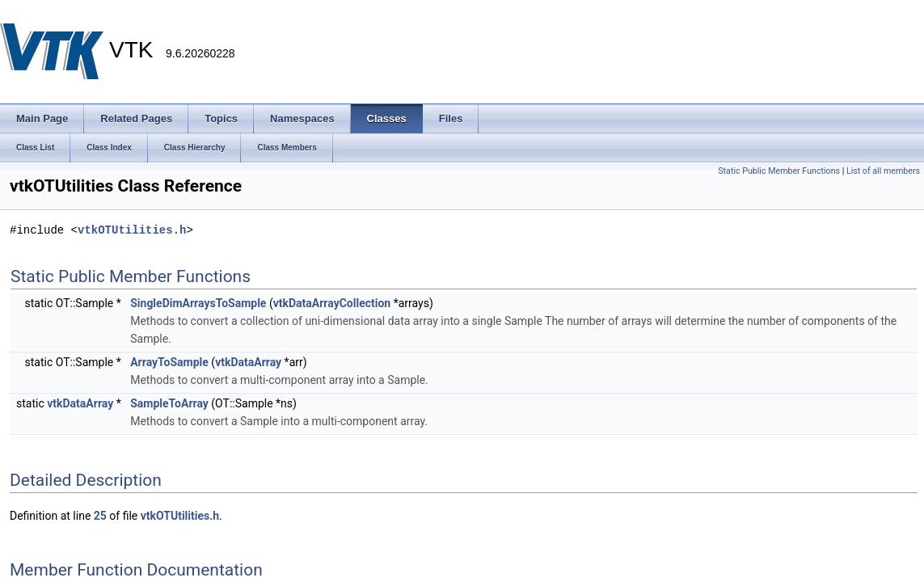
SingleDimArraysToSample (198, 303)
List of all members (883, 171)
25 (100, 516)
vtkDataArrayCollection (332, 303)
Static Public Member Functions (779, 171)
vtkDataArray (248, 362)
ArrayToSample (169, 362)
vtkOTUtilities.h (132, 230)
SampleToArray (169, 403)
